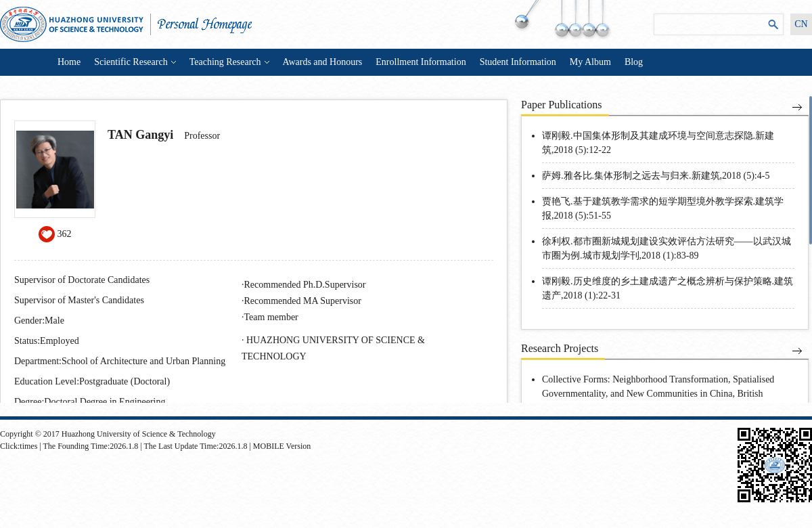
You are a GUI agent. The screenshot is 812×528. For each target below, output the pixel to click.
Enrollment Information (421, 62)
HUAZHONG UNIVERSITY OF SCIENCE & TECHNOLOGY (333, 348)
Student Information (518, 62)
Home (69, 62)
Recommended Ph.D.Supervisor (305, 285)
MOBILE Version (282, 446)
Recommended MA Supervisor (303, 301)
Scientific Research (135, 62)
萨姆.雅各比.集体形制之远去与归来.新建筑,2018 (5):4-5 (656, 176)
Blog (634, 62)
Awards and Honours (323, 62)
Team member (271, 317)
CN (801, 24)
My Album (590, 62)
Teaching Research (229, 62)
